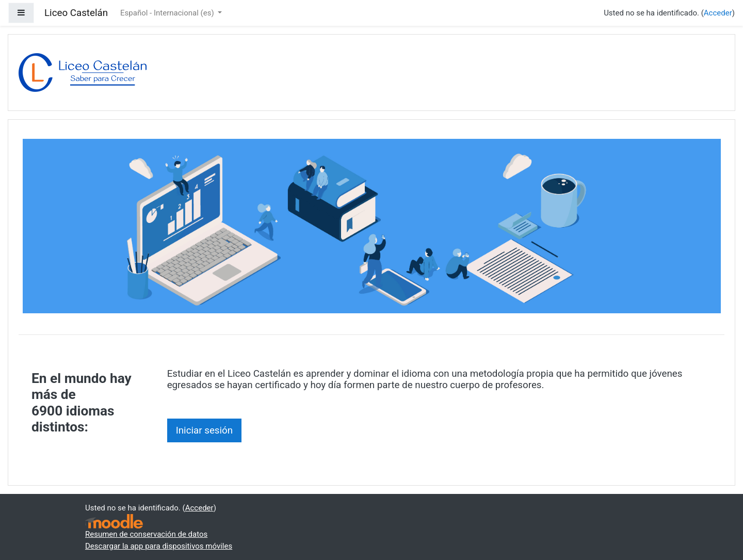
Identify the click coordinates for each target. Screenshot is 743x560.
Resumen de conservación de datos (146, 534)
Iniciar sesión (205, 430)
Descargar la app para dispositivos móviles (159, 546)
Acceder (718, 13)
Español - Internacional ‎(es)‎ (168, 13)
